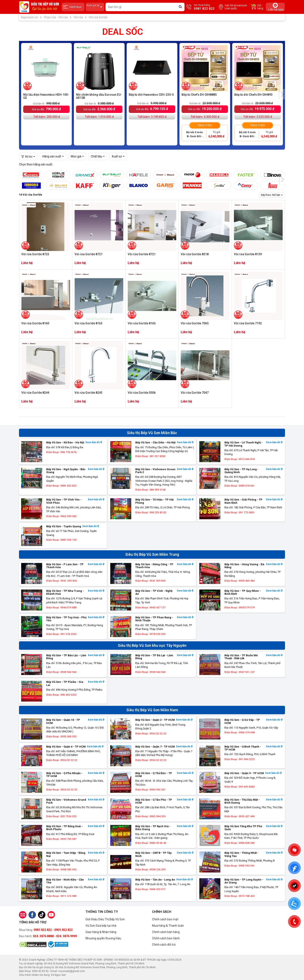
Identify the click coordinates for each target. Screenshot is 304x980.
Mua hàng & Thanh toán (168, 926)
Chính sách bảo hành (166, 938)
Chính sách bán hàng (166, 932)
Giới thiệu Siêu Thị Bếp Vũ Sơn (105, 919)
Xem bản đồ (94, 442)
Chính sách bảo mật (165, 919)
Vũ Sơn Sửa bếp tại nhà (101, 926)
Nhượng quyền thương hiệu (103, 938)
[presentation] (282, 94)
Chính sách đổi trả (164, 945)
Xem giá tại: (95, 7)
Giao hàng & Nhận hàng (101, 932)
